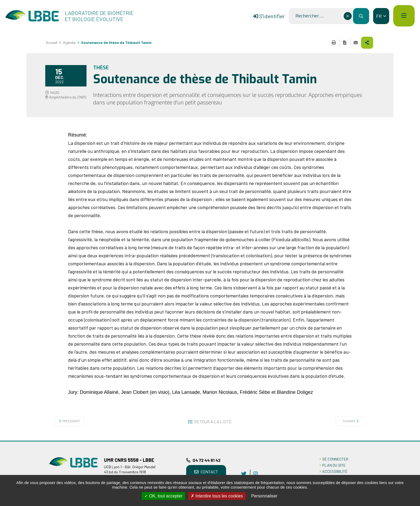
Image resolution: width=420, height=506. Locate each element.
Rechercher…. (310, 16)
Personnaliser (264, 496)
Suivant (349, 421)
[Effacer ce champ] (348, 16)
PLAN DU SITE (334, 465)
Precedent (71, 421)
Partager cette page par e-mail (356, 43)
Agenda (69, 42)
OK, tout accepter (163, 496)
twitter (244, 474)
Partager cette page (367, 43)
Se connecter (335, 459)
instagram (256, 474)
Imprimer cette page (334, 43)
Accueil (52, 42)
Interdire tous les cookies (217, 496)
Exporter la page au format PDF (345, 43)
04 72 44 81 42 (207, 460)
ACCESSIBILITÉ (335, 471)
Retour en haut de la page (408, 441)
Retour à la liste (213, 422)
